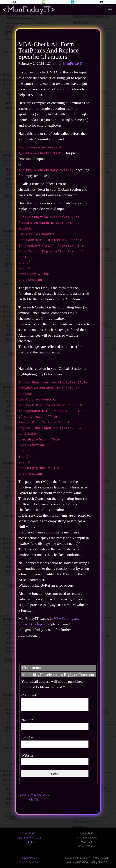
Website (27, 755)
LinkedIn (29, 842)
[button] (44, 2)
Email (27, 738)
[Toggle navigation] (110, 10)
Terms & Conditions (29, 862)
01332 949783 (29, 833)
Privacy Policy (29, 858)
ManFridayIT (73, 63)
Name (27, 720)
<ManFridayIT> (29, 10)
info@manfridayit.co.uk (29, 838)
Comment (29, 695)
